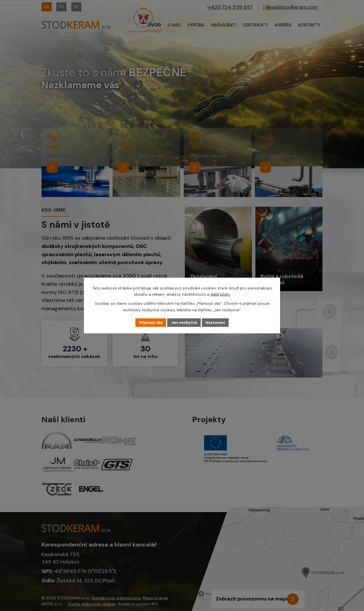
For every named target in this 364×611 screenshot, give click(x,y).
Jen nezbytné (185, 322)
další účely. (221, 294)
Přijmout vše (149, 322)
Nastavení (218, 322)
